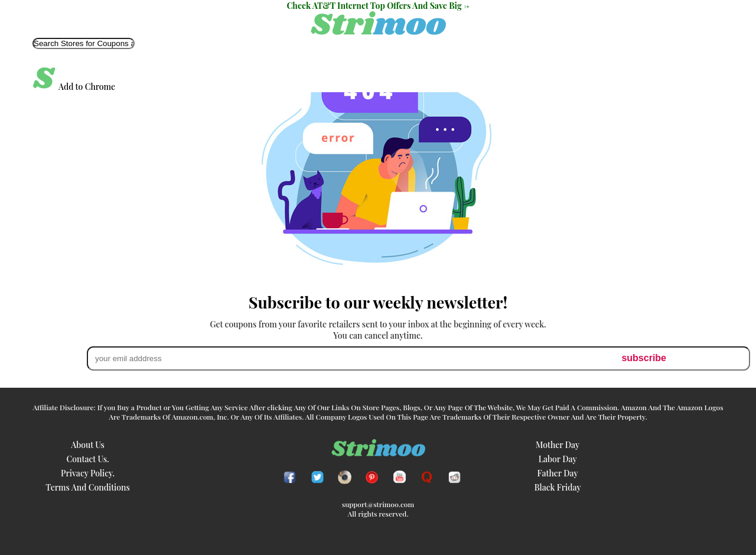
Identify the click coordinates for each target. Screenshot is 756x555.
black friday (558, 487)
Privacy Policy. (88, 473)
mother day (558, 445)
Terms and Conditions (88, 487)
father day (558, 473)
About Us (88, 445)
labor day (558, 459)
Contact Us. (88, 459)
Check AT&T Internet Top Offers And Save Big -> (378, 6)
